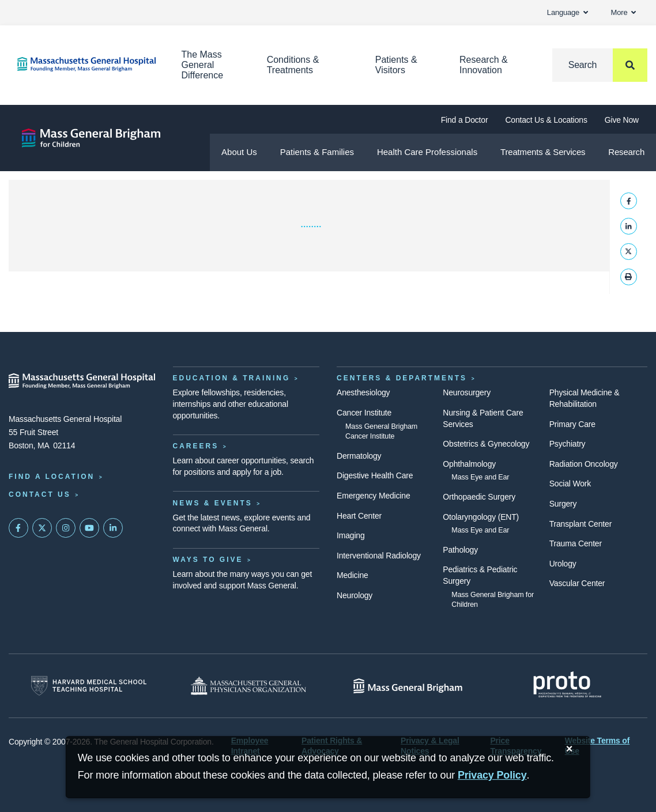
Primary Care (572, 424)
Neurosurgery (467, 392)
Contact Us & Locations (546, 120)
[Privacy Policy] (492, 775)
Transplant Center (580, 524)
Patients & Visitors (396, 65)
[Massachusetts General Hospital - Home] (82, 381)
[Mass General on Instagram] (66, 528)
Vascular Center (577, 583)
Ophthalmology (469, 464)
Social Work (570, 484)
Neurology (355, 595)
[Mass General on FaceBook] (18, 528)
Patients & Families (317, 152)
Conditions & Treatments (293, 65)
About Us (239, 152)
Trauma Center (576, 543)
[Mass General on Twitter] (42, 528)
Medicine (352, 575)
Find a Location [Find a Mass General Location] (52, 477)
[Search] (600, 65)
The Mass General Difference (203, 65)
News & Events (213, 503)
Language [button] (568, 12)
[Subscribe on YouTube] (89, 528)
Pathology (460, 550)
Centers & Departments (402, 378)
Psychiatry (568, 444)
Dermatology (359, 456)
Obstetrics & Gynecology (486, 444)
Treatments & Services (543, 152)
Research (626, 152)
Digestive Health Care (375, 475)
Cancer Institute (364, 413)
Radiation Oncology (584, 464)
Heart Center (359, 516)
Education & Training (232, 378)
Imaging (351, 535)
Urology (563, 564)
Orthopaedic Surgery (479, 497)
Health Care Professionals (427, 152)
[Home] (82, 64)
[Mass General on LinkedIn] (113, 528)
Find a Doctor (465, 120)
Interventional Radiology (379, 556)
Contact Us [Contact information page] (40, 494)
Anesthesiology (363, 392)
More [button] (623, 12)
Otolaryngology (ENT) (481, 517)
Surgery (563, 504)
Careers (196, 446)
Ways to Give (208, 560)
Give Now (622, 120)
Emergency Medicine (373, 496)
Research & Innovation (484, 65)
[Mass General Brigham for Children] (91, 138)
